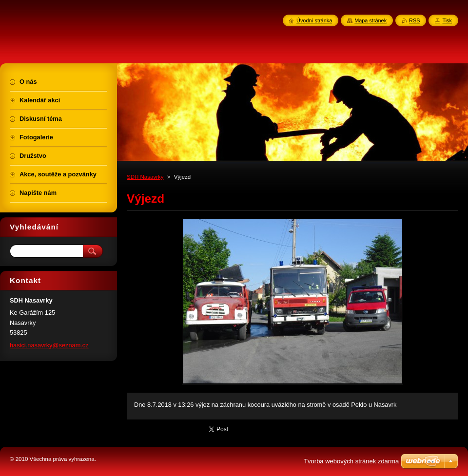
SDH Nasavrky (145, 177)
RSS (414, 20)
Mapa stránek (370, 20)
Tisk (447, 20)
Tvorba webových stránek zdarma (351, 461)
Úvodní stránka (314, 20)
